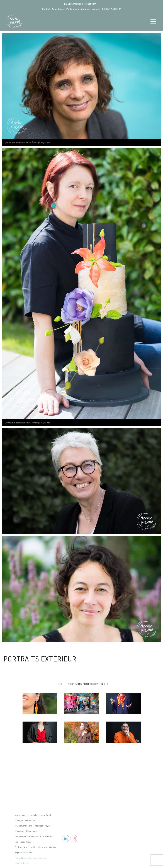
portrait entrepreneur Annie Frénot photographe (28, 142)
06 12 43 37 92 (114, 9)
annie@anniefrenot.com (84, 4)
